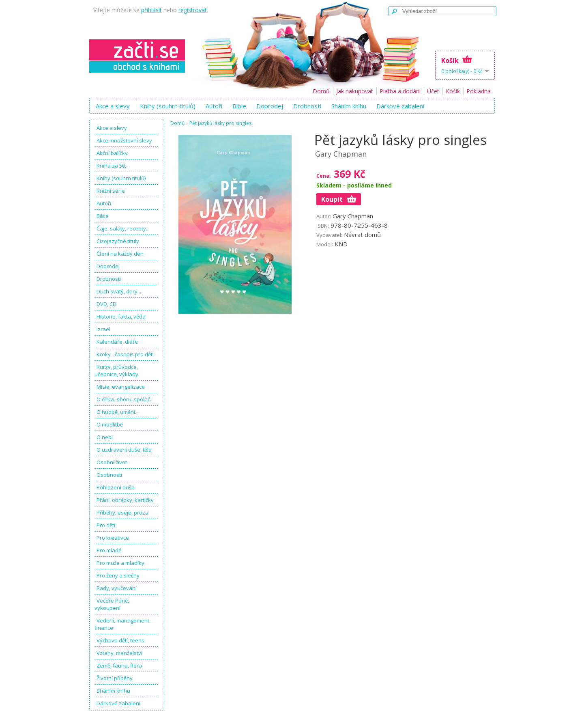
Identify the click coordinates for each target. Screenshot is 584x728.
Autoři (214, 106)
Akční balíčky (112, 153)
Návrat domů (362, 235)
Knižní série (111, 191)
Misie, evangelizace (121, 387)
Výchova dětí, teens (120, 640)
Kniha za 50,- (112, 166)
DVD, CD (106, 304)
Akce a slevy (113, 106)
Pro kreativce (113, 538)
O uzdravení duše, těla (124, 450)
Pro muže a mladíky (120, 563)
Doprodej (270, 106)
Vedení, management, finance (122, 624)
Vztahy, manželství (119, 653)
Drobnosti (307, 106)
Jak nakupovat (355, 91)
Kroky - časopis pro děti (125, 354)
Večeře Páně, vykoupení (112, 604)
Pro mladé (109, 550)
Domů (321, 91)
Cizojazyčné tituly (118, 241)
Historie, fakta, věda (121, 317)
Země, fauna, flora (119, 666)
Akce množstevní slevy (124, 140)
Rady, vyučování (117, 588)
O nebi (105, 437)
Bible (239, 106)
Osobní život (112, 462)
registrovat (193, 10)
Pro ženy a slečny (118, 575)
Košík (453, 91)
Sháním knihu (349, 106)
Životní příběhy (115, 678)
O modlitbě (110, 424)
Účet (433, 91)
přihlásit (151, 10)
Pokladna (479, 91)
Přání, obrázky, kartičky (125, 500)
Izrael (103, 329)
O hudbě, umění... (118, 412)
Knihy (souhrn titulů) (168, 106)
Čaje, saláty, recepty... (123, 228)
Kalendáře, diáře (117, 342)
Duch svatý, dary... (119, 291)
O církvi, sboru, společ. (124, 399)
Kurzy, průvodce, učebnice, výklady (116, 370)
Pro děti (106, 525)
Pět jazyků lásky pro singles (220, 123)
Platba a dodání (400, 91)
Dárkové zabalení (400, 106)
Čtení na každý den (120, 254)
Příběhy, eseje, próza (122, 513)
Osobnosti (109, 475)
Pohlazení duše (116, 487)
